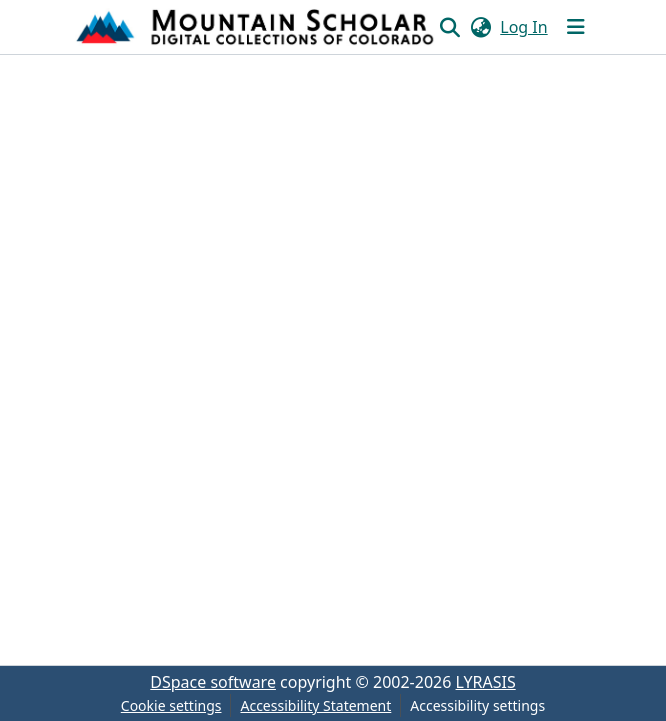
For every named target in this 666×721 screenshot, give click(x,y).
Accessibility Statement (315, 705)
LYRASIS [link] (486, 682)
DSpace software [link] (213, 682)
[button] (256, 27)
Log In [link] (523, 27)
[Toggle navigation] (576, 27)
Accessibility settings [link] (477, 705)
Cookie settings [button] (171, 705)
